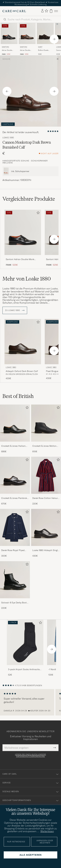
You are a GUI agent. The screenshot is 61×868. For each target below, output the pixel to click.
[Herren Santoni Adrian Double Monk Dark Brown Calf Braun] (27, 33)
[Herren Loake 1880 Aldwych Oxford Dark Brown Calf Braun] (23, 342)
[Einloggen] (42, 11)
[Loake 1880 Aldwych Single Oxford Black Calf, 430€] (46, 533)
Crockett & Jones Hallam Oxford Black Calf (13, 446)
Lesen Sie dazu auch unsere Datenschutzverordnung (31, 755)
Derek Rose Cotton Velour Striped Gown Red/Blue (45, 498)
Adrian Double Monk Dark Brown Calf (26, 50)
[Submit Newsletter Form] (55, 748)
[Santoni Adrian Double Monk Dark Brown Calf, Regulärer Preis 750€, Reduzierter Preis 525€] (27, 39)
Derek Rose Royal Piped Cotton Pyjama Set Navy (13, 550)
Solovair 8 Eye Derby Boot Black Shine (14, 603)
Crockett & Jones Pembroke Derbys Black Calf (15, 498)
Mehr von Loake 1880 (27, 279)
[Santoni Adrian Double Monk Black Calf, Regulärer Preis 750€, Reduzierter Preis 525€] (9, 39)
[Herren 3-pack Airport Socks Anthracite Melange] (25, 642)
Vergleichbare (29, 199)
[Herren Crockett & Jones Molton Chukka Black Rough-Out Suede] (46, 423)
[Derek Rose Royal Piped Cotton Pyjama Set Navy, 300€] (15, 533)
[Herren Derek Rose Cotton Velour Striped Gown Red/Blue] (46, 475)
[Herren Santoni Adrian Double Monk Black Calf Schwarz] (9, 33)
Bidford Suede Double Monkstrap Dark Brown (45, 50)
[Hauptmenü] (56, 11)
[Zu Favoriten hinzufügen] (37, 213)
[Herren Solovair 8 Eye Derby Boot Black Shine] (15, 580)
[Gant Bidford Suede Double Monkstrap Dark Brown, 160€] (45, 39)
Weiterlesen (47, 831)
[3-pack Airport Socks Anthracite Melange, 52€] (25, 648)
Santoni (5, 47)
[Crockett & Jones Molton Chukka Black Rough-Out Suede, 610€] (46, 429)
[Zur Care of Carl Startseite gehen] (14, 11)
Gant (40, 47)
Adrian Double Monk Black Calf (8, 50)
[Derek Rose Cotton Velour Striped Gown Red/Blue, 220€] (46, 481)
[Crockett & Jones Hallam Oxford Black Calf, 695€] (15, 429)
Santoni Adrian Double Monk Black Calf (20, 259)
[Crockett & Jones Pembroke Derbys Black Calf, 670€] (15, 481)
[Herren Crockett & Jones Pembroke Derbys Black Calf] (15, 475)
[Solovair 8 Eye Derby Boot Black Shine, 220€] (15, 585)
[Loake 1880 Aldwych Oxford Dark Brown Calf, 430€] (23, 350)
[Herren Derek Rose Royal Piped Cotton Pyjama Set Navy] (15, 527)
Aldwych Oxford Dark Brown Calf (22, 371)
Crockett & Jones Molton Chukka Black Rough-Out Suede (45, 446)
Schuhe (6, 59)
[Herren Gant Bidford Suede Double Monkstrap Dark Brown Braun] (45, 33)
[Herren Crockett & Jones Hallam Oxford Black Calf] (15, 423)
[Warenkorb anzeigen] (51, 11)
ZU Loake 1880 (15, 310)
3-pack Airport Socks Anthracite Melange (24, 670)
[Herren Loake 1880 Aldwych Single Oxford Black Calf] (46, 527)
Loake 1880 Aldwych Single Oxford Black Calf (46, 550)
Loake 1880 (8, 138)
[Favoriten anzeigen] (46, 11)
